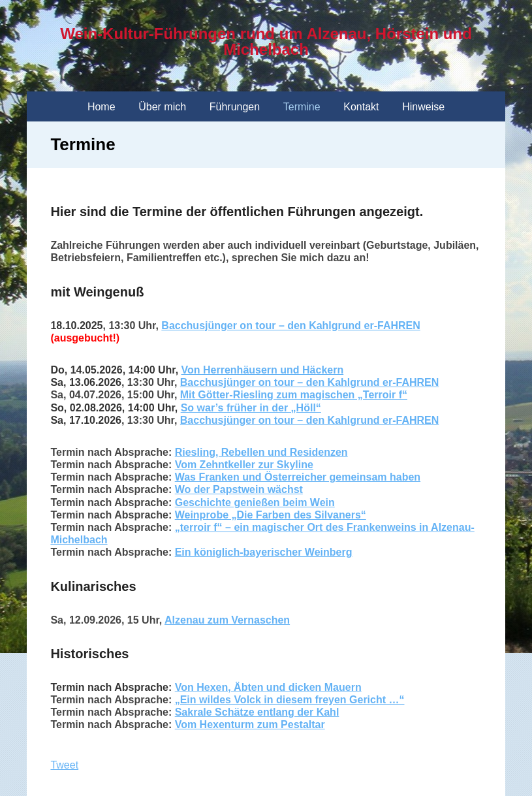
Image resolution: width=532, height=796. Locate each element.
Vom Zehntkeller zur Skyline (244, 465)
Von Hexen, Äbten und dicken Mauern (268, 687)
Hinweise (423, 107)
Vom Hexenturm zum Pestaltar (250, 724)
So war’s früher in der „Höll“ (251, 408)
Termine (302, 107)
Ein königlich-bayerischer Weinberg (264, 552)
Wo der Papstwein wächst (239, 489)
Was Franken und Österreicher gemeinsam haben (298, 477)
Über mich (162, 107)
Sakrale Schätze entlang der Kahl (257, 712)
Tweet (64, 765)
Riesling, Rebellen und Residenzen (261, 452)
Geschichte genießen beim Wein (255, 502)
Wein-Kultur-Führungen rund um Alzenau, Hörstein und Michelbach (266, 41)
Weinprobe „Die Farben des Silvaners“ (271, 515)
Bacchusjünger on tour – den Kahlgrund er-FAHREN (290, 326)
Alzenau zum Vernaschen (227, 620)
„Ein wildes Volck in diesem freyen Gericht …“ (290, 700)
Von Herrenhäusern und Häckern (263, 370)
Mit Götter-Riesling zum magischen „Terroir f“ (294, 395)
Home (102, 107)
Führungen (235, 107)
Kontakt (361, 107)
